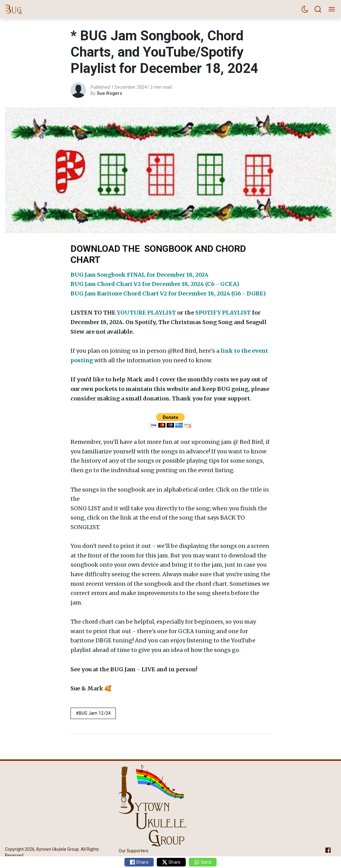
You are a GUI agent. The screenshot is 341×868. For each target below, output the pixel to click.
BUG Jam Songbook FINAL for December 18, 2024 (140, 275)
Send (203, 862)
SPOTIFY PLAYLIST (223, 313)
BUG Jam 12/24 (95, 713)
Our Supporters (134, 851)
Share (139, 862)
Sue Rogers (109, 93)
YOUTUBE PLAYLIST (146, 313)
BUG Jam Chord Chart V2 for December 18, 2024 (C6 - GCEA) (155, 284)
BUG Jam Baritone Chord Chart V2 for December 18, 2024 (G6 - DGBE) (168, 293)
